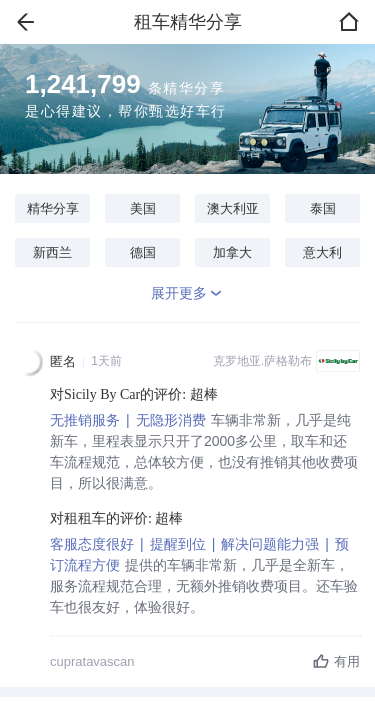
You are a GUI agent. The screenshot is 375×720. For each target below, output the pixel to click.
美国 (143, 208)
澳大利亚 (233, 208)
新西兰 (52, 252)
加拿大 (232, 252)
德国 (143, 252)
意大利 (322, 252)
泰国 (323, 208)
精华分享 (53, 208)
